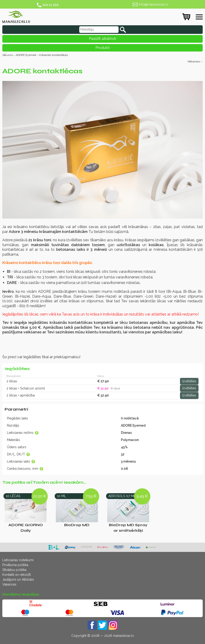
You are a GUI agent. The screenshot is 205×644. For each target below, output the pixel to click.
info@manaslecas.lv (153, 4)
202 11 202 (50, 5)
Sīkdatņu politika (14, 570)
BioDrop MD (77, 525)
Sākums (8, 55)
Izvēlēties (189, 381)
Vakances (9, 584)
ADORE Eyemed (26, 55)
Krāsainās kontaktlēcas (54, 55)
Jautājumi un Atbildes (18, 580)
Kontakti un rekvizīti (17, 575)
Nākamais (194, 61)
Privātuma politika (15, 565)
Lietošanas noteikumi (18, 560)
